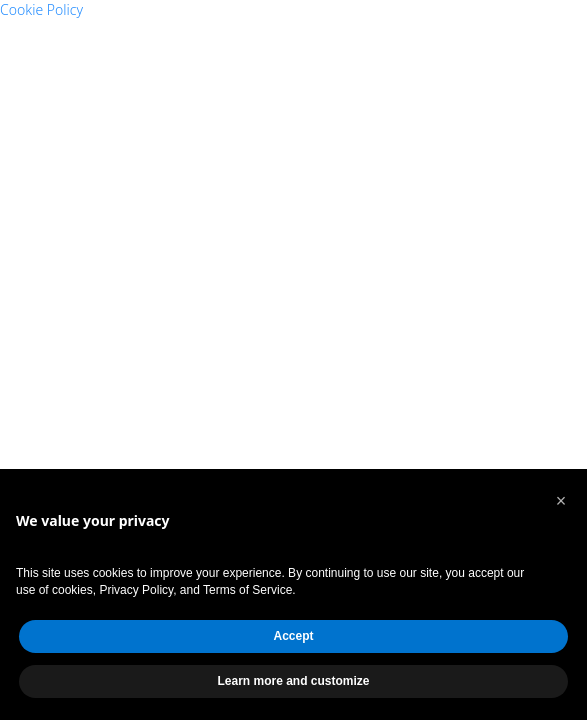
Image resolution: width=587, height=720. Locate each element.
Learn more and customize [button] (293, 681)
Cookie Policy (41, 9)
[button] (561, 501)
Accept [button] (293, 636)
